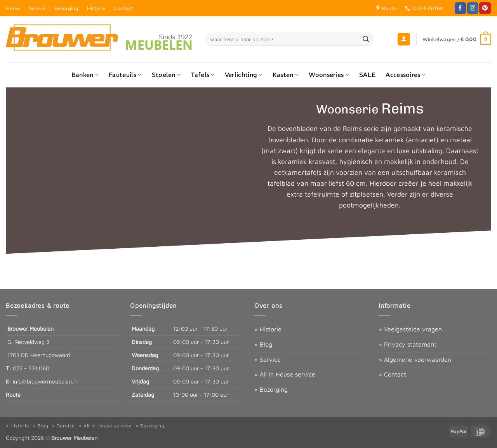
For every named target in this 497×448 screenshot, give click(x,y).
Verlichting (244, 75)
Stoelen (166, 75)
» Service (268, 359)
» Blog (263, 344)
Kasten (286, 75)
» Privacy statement (408, 344)
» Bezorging (271, 389)
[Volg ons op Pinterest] (485, 8)
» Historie (268, 329)
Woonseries (329, 75)
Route (13, 395)
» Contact (392, 374)
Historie (96, 8)
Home (13, 8)
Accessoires (406, 75)
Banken (85, 75)
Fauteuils (125, 75)
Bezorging (66, 8)
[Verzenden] (366, 39)
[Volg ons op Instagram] (473, 8)
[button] (404, 39)
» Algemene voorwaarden (415, 359)
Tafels (202, 75)
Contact (123, 8)
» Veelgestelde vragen (410, 329)
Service (37, 8)
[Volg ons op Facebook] (460, 8)
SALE (367, 75)
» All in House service (285, 374)
